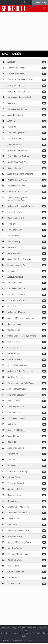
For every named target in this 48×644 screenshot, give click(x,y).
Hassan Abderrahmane (18, 74)
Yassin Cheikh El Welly (17, 265)
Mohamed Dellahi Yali (17, 192)
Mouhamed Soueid (16, 448)
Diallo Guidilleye (15, 283)
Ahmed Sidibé (14, 436)
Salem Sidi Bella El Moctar (19, 259)
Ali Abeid (11, 103)
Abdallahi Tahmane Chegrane (20, 174)
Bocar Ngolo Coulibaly (17, 180)
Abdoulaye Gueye (15, 277)
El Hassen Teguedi (16, 483)
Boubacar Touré (14, 495)
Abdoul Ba (12, 62)
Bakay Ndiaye (14, 353)
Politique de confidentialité (29, 628)
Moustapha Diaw (15, 230)
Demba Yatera (14, 583)
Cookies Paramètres (11, 633)
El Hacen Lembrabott (17, 300)
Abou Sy (11, 460)
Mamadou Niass (15, 359)
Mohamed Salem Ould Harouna (21, 371)
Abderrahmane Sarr (16, 572)
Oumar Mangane (15, 324)
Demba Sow (13, 454)
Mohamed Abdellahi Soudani (20, 80)
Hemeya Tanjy (14, 477)
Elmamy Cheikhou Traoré (18, 507)
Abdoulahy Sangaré (16, 418)
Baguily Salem (14, 401)
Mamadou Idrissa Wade (18, 530)
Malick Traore (13, 519)
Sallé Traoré (13, 525)
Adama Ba (12, 121)
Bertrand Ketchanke (16, 295)
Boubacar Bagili (14, 139)
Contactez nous (8, 628)
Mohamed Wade (15, 536)
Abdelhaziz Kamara (16, 289)
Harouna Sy (12, 466)
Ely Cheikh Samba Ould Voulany (21, 383)
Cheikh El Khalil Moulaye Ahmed (22, 336)
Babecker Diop (14, 253)
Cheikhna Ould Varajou (17, 377)
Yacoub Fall (12, 271)
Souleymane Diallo (16, 218)
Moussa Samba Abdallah (18, 91)
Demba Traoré (14, 501)
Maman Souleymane (16, 68)
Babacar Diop (13, 247)
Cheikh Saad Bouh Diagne (19, 162)
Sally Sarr (12, 424)
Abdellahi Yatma (15, 548)
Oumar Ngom (13, 566)
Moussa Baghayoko (16, 133)
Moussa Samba (14, 413)
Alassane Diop (14, 241)
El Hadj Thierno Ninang (17, 365)
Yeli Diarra (12, 224)
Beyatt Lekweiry (15, 560)
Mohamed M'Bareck (16, 312)
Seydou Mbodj (14, 330)
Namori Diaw (13, 236)
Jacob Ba (12, 127)
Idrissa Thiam (14, 578)
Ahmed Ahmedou (15, 115)
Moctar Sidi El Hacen (17, 430)
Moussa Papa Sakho (17, 389)
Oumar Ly (12, 306)
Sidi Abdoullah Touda (17, 489)
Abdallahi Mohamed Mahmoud (21, 318)
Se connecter (40, 2)
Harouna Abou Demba (17, 109)
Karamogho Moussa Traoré (19, 513)
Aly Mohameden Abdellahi (19, 97)
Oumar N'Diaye (14, 342)
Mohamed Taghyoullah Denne (21, 206)
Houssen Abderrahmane (18, 554)
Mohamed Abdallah (16, 85)
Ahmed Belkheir (14, 145)
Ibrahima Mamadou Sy (17, 471)
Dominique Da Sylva (16, 186)
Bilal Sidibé (12, 442)
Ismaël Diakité (14, 212)
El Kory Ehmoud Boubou (18, 156)
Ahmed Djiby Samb (16, 407)
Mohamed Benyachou (17, 150)
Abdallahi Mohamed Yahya (19, 542)
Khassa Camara (14, 168)
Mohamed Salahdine (17, 395)
